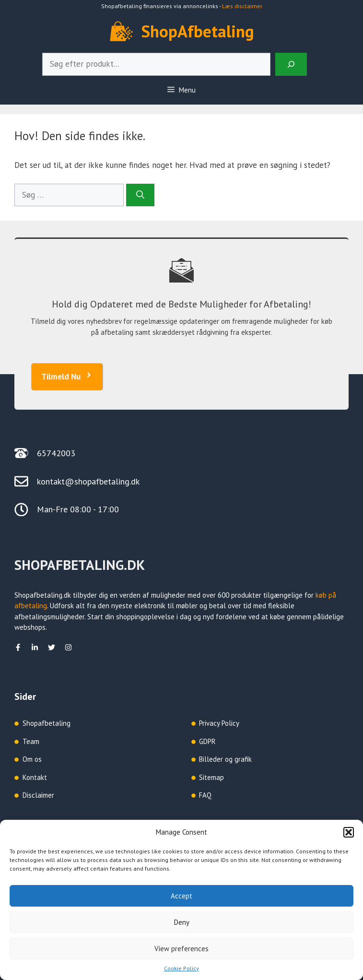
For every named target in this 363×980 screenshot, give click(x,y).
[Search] (291, 64)
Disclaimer (38, 795)
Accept (181, 896)
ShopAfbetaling (198, 31)
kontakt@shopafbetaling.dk (88, 481)
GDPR (207, 741)
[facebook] (18, 647)
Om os (32, 759)
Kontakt (35, 777)
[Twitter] (52, 647)
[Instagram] (68, 647)
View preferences (181, 949)
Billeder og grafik (225, 759)
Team (31, 741)
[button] (349, 832)
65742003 (56, 453)
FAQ (205, 795)
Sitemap (211, 777)
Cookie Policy (181, 968)
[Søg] (140, 195)
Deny (182, 922)
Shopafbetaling (47, 723)
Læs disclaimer (242, 6)
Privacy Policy (219, 723)
